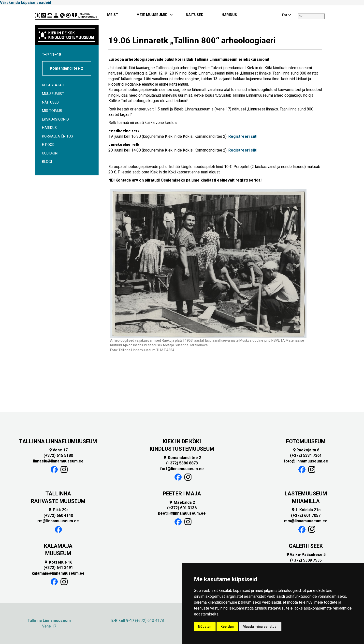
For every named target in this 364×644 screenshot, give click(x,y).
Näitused (50, 102)
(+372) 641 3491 (58, 568)
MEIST (113, 15)
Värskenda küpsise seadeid (26, 3)
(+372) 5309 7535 (306, 560)
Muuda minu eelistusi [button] (260, 627)
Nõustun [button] (205, 627)
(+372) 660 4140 (58, 515)
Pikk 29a (58, 510)
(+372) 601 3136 (182, 508)
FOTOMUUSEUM (306, 441)
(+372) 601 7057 (306, 515)
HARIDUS (229, 15)
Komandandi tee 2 (66, 68)
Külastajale (54, 85)
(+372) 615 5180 (58, 455)
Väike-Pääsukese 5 (306, 555)
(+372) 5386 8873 (182, 463)
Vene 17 (58, 450)
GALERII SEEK (306, 546)
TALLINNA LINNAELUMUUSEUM (58, 441)
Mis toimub (52, 111)
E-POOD (48, 145)
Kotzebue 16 (58, 562)
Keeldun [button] (227, 627)
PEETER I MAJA (182, 494)
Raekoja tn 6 (306, 450)
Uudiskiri (50, 153)
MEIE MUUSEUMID (152, 15)
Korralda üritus (58, 136)
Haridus (49, 128)
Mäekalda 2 (182, 502)
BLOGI (47, 162)
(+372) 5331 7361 (306, 455)
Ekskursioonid (55, 119)
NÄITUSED (195, 15)
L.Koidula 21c (306, 510)
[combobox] (311, 16)
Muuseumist (53, 94)
